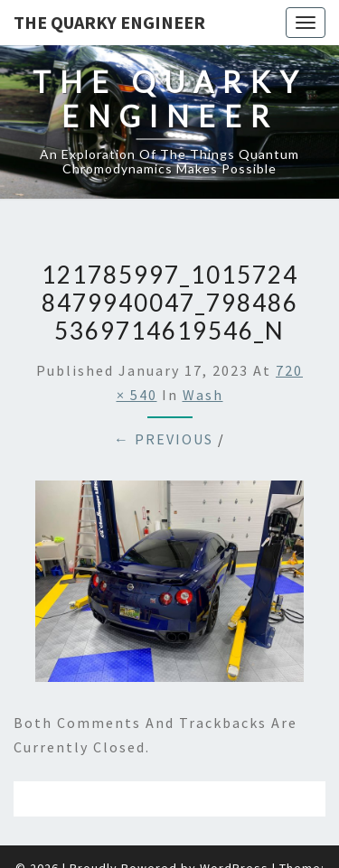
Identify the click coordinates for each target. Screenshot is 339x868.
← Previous (164, 439)
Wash (203, 395)
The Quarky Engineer (109, 22)
